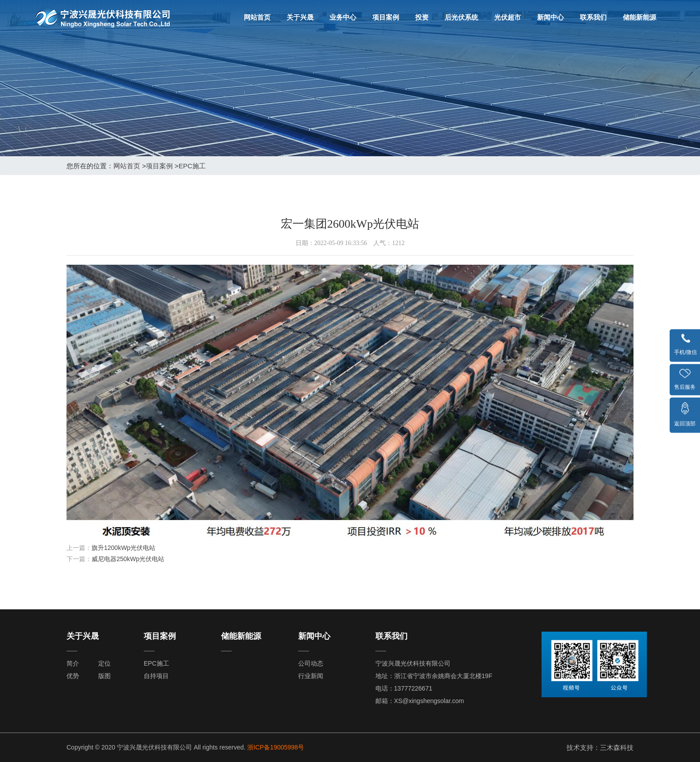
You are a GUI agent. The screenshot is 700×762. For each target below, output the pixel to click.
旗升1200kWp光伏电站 (123, 548)
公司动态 (311, 663)
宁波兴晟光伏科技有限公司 (413, 663)
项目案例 (386, 17)
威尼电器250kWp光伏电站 (128, 559)
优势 (73, 676)
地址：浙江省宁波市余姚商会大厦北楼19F (434, 676)
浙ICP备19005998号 (276, 747)
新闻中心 (550, 17)
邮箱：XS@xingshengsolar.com (420, 701)
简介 (73, 663)
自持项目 (156, 676)
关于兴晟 (300, 17)
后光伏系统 (461, 17)
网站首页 (257, 17)
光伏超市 (508, 17)
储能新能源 (640, 17)
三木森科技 (617, 747)
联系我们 (593, 17)
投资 (422, 17)
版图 (104, 676)
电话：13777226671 (404, 688)
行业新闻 (311, 676)
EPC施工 (192, 166)
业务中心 (343, 17)
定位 (104, 663)
